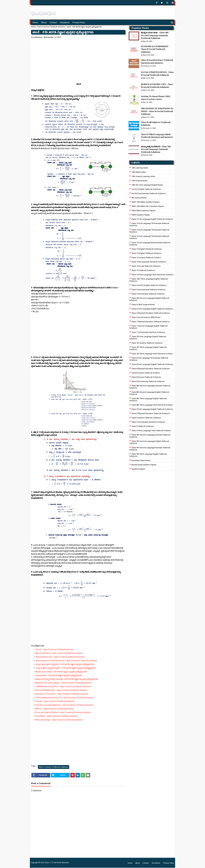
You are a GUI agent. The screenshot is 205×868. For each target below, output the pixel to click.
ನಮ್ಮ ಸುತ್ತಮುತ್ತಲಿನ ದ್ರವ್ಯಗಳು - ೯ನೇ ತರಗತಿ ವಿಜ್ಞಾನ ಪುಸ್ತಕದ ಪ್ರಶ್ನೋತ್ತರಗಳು (65, 664)
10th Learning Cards (140, 168)
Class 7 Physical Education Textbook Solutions (151, 322)
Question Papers (138, 469)
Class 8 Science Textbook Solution (146, 373)
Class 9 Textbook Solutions (143, 426)
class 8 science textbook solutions (146, 377)
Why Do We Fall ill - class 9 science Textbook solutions (59, 653)
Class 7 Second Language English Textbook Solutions (148, 327)
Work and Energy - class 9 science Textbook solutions (59, 720)
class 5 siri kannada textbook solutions (148, 294)
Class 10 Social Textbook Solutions (146, 266)
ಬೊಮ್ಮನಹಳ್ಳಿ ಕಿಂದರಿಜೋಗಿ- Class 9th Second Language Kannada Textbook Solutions (156, 149)
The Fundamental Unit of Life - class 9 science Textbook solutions (65, 698)
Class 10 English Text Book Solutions (147, 249)
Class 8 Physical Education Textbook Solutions (151, 369)
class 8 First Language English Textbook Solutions (152, 364)
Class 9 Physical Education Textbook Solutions (151, 413)
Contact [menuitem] (53, 22)
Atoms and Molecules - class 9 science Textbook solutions (61, 690)
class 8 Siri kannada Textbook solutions (148, 381)
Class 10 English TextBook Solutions (146, 253)
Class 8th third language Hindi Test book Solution (152, 405)
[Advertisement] (78, 60)
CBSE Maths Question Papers (143, 211)
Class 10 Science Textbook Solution (146, 258)
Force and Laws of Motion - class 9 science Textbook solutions (63, 712)
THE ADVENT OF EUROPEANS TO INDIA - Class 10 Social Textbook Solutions (157, 111)
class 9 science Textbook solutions (51, 27)
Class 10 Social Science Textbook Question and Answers (157, 62)
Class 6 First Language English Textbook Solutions (152, 309)
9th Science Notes (139, 198)
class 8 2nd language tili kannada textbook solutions (149, 359)
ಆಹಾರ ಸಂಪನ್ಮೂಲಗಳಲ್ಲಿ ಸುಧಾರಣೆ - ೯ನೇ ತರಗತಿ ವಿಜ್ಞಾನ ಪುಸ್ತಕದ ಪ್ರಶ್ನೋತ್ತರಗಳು (67, 679)
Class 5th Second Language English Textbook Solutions (149, 299)
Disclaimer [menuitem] (65, 22)
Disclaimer (156, 863)
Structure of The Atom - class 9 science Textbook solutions (62, 694)
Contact (146, 863)
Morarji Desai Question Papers (144, 465)
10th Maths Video (139, 172)
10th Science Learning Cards (143, 176)
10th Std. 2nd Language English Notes (147, 185)
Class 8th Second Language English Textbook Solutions (149, 393)
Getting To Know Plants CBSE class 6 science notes (156, 98)
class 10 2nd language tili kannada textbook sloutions (149, 224)
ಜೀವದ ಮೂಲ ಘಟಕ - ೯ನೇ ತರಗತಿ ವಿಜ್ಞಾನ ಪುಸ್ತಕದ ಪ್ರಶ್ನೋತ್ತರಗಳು (61, 672)
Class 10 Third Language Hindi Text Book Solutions (152, 275)
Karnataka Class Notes (141, 460)
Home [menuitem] (35, 22)
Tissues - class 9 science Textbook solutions (55, 701)
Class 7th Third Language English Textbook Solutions (148, 348)
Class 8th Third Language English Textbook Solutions (148, 400)
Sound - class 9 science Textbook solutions (55, 649)
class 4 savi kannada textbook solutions (148, 290)
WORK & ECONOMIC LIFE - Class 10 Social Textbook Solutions (157, 86)
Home (33, 27)
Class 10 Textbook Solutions (143, 270)
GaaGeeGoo (38, 37)
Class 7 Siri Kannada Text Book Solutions (148, 332)
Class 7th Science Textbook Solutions (147, 343)
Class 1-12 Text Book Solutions (57, 863)
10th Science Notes (140, 181)
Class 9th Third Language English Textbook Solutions (148, 455)
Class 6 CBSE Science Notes (143, 304)
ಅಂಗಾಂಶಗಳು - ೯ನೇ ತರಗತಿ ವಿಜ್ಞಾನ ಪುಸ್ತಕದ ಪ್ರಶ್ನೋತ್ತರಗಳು (59, 675)
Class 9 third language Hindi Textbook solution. (151, 431)
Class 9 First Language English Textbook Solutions (152, 409)
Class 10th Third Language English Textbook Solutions (149, 280)
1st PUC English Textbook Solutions (146, 189)
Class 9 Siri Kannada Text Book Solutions (148, 422)
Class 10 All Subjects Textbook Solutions (156, 124)
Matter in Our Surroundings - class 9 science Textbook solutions (64, 683)
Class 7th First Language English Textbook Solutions (148, 338)
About (138, 863)
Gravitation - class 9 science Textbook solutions (56, 716)
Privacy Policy (169, 863)
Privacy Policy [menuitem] (79, 22)
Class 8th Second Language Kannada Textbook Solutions (150, 387)
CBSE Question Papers (141, 215)
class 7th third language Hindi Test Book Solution (152, 354)
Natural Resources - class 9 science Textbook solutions (60, 657)
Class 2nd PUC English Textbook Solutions (149, 285)
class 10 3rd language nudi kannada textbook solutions (150, 244)
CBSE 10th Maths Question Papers (145, 202)
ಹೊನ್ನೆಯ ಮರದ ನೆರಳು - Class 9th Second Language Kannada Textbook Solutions (155, 35)
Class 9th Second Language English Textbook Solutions (149, 442)
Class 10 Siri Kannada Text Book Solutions (149, 262)
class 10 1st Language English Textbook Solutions (152, 219)
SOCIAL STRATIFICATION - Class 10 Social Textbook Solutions (157, 74)
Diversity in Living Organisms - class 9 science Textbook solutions (64, 705)
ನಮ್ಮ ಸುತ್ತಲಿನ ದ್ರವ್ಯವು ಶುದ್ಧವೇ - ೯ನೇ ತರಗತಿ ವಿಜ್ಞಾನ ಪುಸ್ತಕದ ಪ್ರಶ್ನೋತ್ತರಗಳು (65, 668)
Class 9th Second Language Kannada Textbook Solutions (150, 436)
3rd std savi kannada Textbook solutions (148, 193)
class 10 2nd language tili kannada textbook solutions (149, 237)
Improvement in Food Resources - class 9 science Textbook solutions (66, 661)
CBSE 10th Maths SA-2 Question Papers (148, 206)
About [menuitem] (44, 22)
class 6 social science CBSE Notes (146, 317)
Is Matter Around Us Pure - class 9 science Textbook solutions (63, 686)
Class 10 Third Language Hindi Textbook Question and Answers (157, 136)
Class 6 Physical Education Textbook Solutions (151, 313)
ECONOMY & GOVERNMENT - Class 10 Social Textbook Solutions (155, 49)
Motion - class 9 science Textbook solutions (55, 709)
